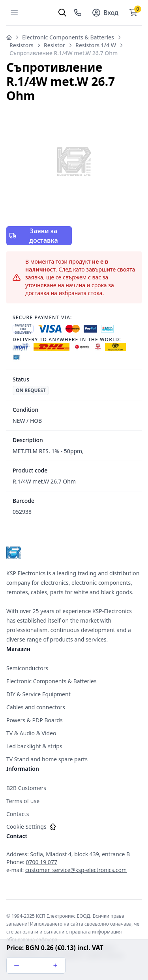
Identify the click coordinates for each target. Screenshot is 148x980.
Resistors (22, 45)
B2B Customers (26, 788)
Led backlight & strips (34, 746)
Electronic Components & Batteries (68, 37)
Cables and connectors (36, 707)
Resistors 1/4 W (96, 45)
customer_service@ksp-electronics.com (76, 870)
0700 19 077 (42, 862)
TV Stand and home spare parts (47, 759)
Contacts (18, 814)
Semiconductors (27, 668)
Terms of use (23, 801)
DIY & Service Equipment (38, 694)
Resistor (54, 45)
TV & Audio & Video (31, 733)
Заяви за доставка (34, 236)
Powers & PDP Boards (35, 720)
